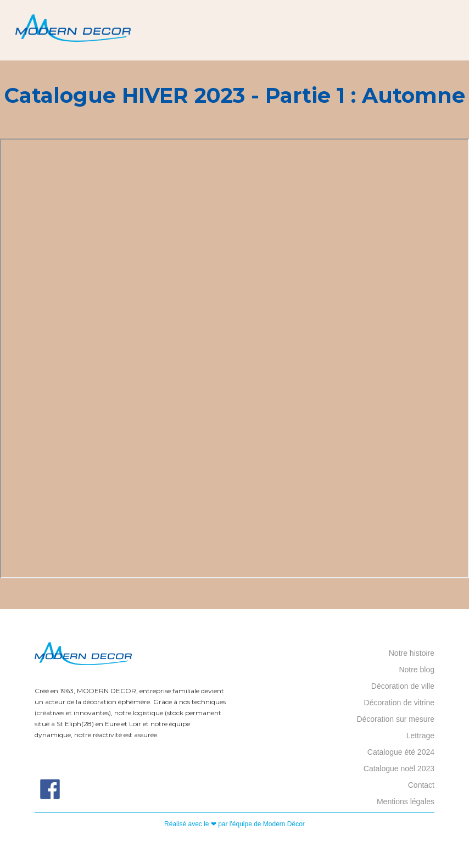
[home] (73, 30)
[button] (455, 30)
